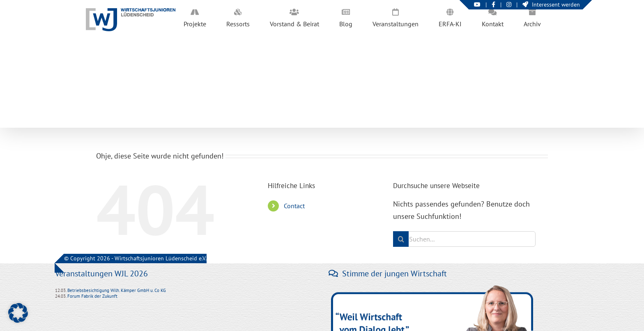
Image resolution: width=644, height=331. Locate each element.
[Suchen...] (464, 239)
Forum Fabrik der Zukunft (92, 296)
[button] (18, 313)
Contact (294, 206)
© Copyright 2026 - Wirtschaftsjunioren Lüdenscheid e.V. (135, 258)
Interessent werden (551, 5)
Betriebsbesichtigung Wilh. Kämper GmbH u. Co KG (117, 290)
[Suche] (401, 239)
